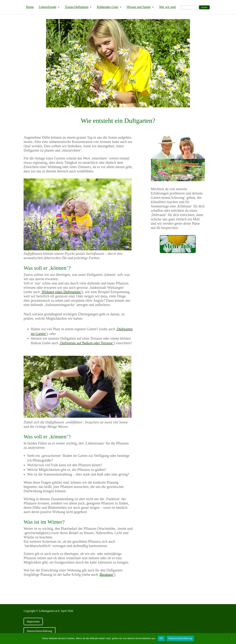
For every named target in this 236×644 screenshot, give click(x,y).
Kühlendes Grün (107, 7)
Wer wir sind (167, 7)
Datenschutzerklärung (39, 631)
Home (30, 7)
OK (161, 638)
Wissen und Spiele (139, 7)
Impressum (33, 621)
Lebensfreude (47, 7)
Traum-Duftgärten (77, 7)
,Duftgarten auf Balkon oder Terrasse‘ (86, 343)
